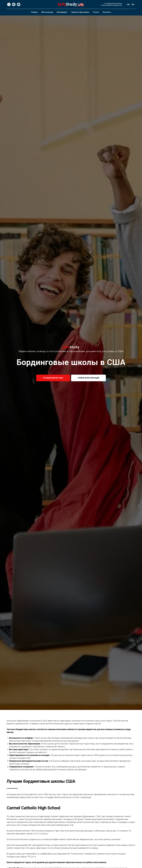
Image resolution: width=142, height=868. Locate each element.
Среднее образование (80, 12)
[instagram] (14, 4)
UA (128, 4)
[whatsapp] (19, 4)
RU (133, 4)
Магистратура (47, 12)
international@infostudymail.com (112, 5)
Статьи (96, 12)
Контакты (107, 12)
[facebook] (9, 4)
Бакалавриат (62, 12)
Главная (34, 12)
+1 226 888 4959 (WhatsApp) (113, 4)
